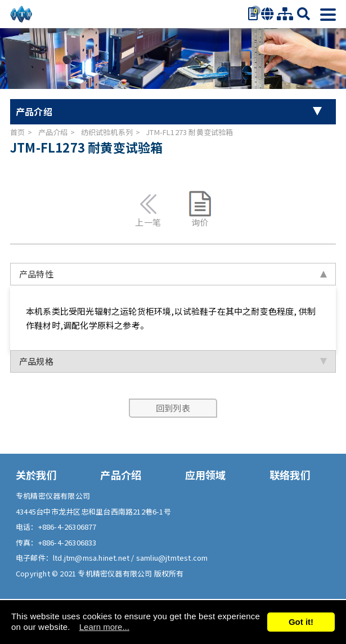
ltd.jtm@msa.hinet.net (92, 558)
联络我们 (290, 475)
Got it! (301, 622)
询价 (200, 209)
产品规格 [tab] (173, 361)
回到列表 (173, 408)
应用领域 (206, 475)
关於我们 (36, 475)
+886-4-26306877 (68, 527)
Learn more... (104, 627)
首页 (17, 132)
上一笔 (148, 209)
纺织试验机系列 (107, 132)
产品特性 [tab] (173, 274)
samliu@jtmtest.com (172, 558)
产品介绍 (53, 132)
